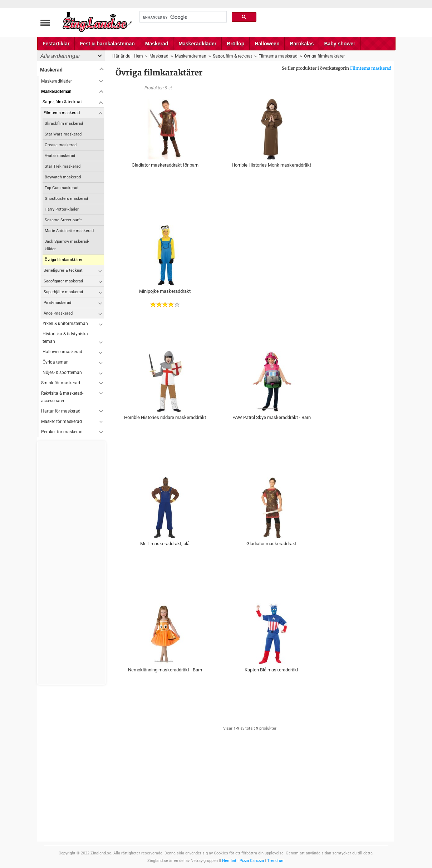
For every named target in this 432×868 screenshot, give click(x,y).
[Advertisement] (72, 563)
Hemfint (229, 861)
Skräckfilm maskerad (64, 124)
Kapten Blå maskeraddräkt (271, 670)
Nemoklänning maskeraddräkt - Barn (165, 670)
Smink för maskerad (61, 383)
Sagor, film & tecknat (62, 102)
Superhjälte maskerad (63, 292)
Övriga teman (56, 362)
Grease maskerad (61, 145)
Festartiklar (56, 44)
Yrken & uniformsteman (65, 324)
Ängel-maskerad (58, 313)
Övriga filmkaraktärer (64, 260)
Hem (138, 56)
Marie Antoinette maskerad (69, 231)
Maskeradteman (56, 92)
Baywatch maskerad (63, 177)
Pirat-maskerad (57, 303)
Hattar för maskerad (61, 411)
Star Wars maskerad (63, 134)
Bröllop (235, 44)
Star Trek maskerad (63, 166)
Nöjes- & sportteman (62, 373)
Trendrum (276, 861)
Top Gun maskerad (62, 188)
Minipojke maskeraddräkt (165, 291)
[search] (182, 17)
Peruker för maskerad (62, 432)
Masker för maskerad (62, 421)
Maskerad (157, 44)
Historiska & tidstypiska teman (65, 338)
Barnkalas (302, 44)
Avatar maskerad (60, 156)
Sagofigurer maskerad (63, 281)
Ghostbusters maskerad (66, 199)
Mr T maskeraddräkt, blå (165, 544)
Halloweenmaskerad (62, 352)
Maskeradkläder (197, 44)
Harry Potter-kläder (62, 209)
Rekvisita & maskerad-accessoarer (62, 397)
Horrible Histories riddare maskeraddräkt (165, 417)
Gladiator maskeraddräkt (271, 544)
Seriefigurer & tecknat (63, 270)
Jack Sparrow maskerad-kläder (67, 245)
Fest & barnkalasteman (107, 44)
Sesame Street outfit (63, 220)
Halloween (267, 44)
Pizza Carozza (252, 861)
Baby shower (340, 44)
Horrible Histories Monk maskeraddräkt (271, 165)
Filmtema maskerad (371, 68)
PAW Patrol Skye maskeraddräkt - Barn (272, 417)
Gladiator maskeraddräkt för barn (165, 165)
